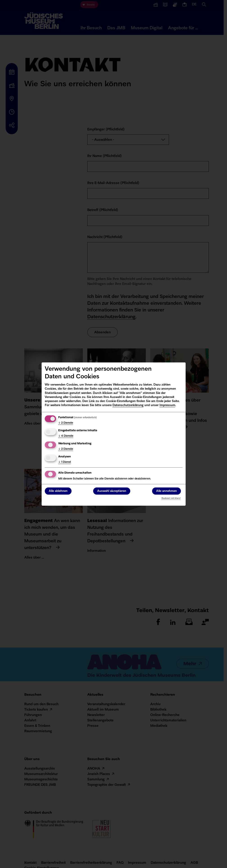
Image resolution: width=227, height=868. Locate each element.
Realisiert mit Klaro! (171, 498)
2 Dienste (66, 423)
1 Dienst (65, 462)
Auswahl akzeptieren (112, 491)
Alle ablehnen (58, 491)
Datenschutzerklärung (128, 405)
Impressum (167, 405)
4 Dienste (66, 436)
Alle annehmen (166, 491)
